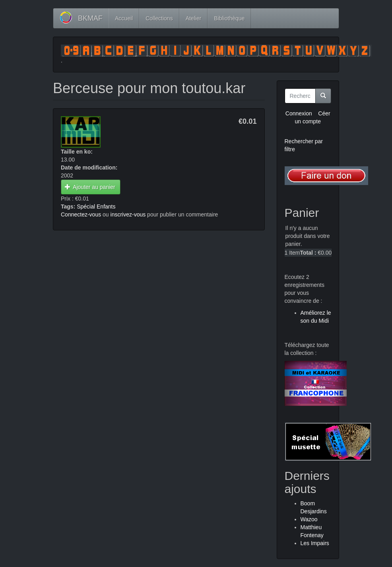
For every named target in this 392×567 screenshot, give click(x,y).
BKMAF (90, 18)
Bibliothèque (229, 18)
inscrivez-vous (128, 214)
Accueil (124, 18)
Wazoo (309, 519)
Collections (159, 18)
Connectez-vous (81, 214)
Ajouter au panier (90, 187)
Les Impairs (315, 543)
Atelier (194, 18)
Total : (308, 253)
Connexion (299, 113)
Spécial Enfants (96, 207)
